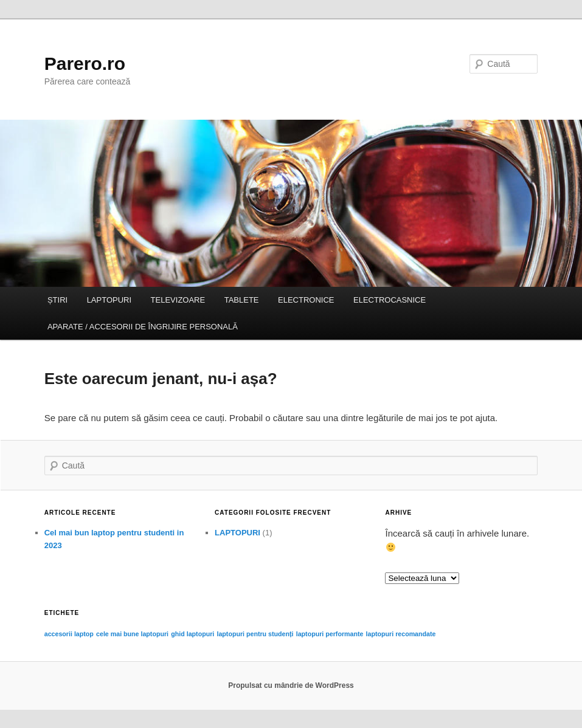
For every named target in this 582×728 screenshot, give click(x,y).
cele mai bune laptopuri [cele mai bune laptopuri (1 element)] (132, 634)
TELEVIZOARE (178, 300)
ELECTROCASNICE (390, 300)
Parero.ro (85, 64)
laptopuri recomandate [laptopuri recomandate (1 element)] (401, 634)
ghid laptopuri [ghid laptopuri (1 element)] (192, 634)
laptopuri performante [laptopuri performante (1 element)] (330, 634)
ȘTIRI (57, 300)
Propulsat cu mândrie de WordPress (291, 685)
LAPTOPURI (109, 300)
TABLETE (242, 300)
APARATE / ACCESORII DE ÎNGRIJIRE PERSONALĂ (143, 327)
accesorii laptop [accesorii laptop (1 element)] (69, 634)
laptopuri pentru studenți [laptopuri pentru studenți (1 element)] (255, 634)
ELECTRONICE (306, 300)
